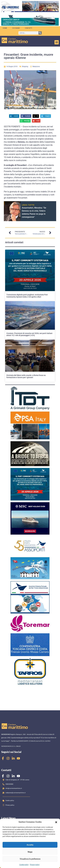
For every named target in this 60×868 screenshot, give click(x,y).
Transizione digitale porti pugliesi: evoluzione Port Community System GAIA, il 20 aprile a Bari (27, 296)
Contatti (28, 28)
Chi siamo (16, 28)
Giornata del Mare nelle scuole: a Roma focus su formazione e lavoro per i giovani (26, 376)
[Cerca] (40, 33)
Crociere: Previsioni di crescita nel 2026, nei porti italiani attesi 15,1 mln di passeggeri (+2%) (29, 334)
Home (5, 28)
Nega (30, 852)
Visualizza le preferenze (30, 859)
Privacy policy (35, 865)
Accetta (30, 845)
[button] (56, 822)
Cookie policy (24, 865)
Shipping (25, 67)
